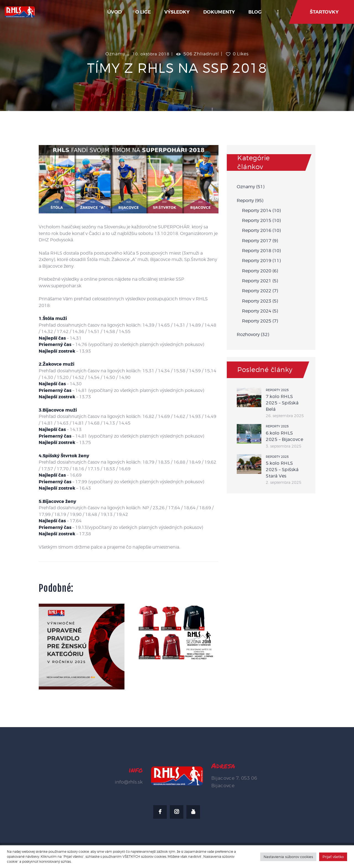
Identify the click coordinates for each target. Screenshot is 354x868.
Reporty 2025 (257, 321)
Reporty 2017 (257, 241)
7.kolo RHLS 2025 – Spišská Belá (282, 403)
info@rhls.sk (129, 782)
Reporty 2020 (257, 271)
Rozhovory (248, 334)
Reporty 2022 (257, 291)
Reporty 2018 (257, 251)
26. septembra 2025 (285, 416)
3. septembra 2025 (284, 446)
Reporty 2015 (257, 220)
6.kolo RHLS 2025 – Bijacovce (284, 436)
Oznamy (115, 54)
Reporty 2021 (257, 281)
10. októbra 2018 (151, 54)
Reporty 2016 (257, 230)
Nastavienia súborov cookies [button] (288, 857)
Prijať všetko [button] (333, 857)
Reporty (245, 201)
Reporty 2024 (257, 311)
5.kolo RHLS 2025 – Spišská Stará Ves (282, 469)
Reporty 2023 (257, 301)
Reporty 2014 (257, 210)
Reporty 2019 (257, 261)
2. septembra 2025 (284, 482)
